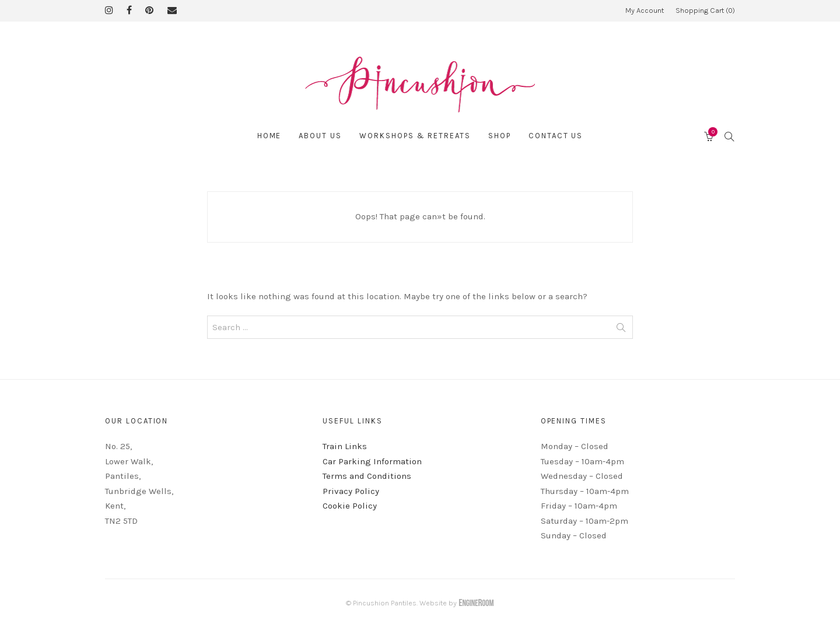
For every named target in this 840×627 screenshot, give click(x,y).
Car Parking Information (372, 461)
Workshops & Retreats (415, 136)
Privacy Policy (351, 491)
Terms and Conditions (367, 476)
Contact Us (556, 136)
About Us (320, 136)
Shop (500, 136)
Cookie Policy (350, 506)
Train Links (345, 446)
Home (269, 136)
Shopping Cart (705, 10)
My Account (645, 10)
